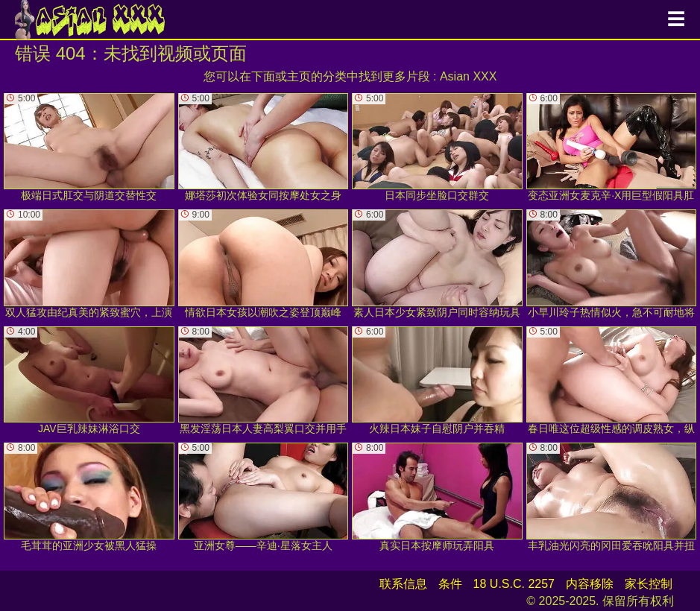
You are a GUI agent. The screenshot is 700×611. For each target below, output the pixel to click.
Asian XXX (468, 76)
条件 (450, 584)
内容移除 (590, 584)
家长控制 (649, 584)
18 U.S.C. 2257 (514, 584)
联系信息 (403, 584)
